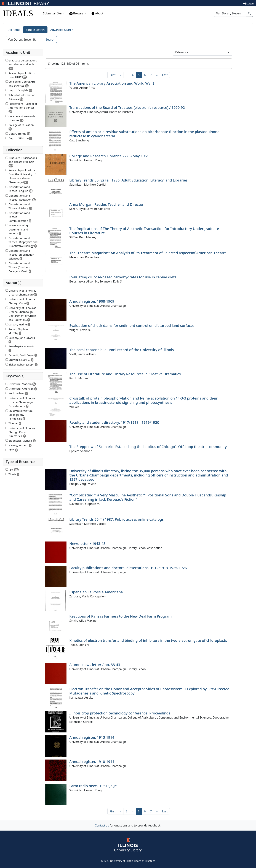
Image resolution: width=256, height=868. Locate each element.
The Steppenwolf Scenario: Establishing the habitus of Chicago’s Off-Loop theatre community (148, 447)
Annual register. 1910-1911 (92, 762)
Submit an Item (52, 13)
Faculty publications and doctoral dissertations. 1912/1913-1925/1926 (128, 568)
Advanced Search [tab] (62, 30)
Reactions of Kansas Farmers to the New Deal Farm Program (121, 616)
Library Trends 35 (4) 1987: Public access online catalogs (116, 519)
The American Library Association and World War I (112, 83)
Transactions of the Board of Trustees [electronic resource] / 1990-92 (127, 107)
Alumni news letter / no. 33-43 (95, 665)
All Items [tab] (14, 30)
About (97, 13)
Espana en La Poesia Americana (96, 592)
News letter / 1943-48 (87, 544)
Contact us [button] (102, 825)
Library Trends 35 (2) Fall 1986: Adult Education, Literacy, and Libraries (128, 180)
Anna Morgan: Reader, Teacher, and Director (106, 204)
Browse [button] (77, 13)
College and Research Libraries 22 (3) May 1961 (109, 156)
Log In (248, 3)
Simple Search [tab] (35, 30)
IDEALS (18, 13)
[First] (113, 75)
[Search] (230, 13)
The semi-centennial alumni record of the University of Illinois (122, 350)
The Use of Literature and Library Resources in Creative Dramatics (125, 374)
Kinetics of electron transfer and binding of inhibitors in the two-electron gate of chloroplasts (148, 640)
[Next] (157, 75)
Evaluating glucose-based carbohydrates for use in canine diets (123, 277)
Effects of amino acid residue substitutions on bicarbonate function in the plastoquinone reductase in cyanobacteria (144, 134)
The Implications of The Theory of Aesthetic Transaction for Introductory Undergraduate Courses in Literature (144, 231)
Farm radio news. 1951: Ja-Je (93, 786)
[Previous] (121, 75)
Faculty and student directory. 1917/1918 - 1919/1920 (114, 422)
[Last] (165, 75)
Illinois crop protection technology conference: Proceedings (120, 713)
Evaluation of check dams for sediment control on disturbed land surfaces (132, 326)
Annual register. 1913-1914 (92, 737)
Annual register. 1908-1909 (92, 301)
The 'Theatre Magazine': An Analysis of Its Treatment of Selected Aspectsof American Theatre (148, 253)
